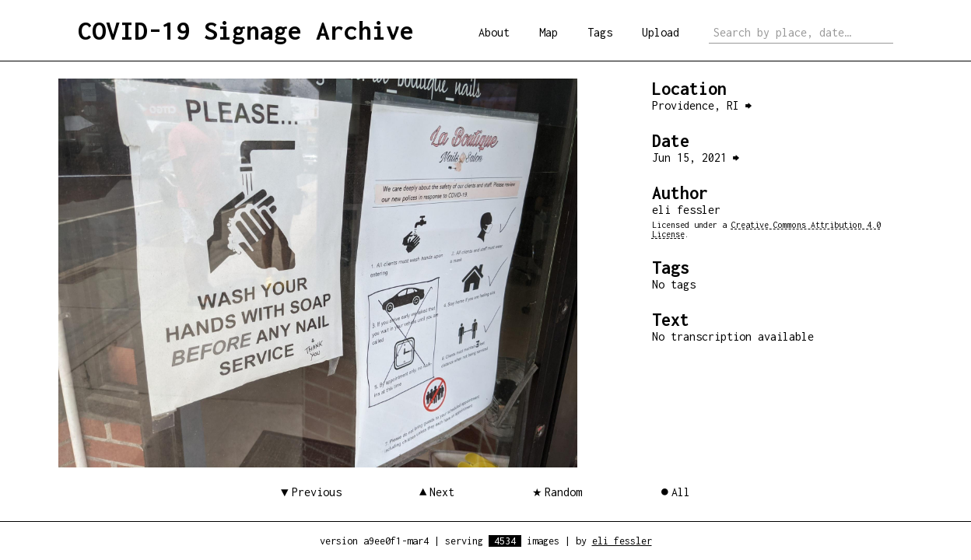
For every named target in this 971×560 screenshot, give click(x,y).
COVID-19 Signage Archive (246, 30)
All (681, 492)
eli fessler (622, 541)
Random (563, 492)
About (494, 32)
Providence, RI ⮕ (702, 105)
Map (549, 32)
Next (442, 492)
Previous (317, 492)
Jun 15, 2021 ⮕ (696, 157)
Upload (661, 32)
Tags (600, 32)
